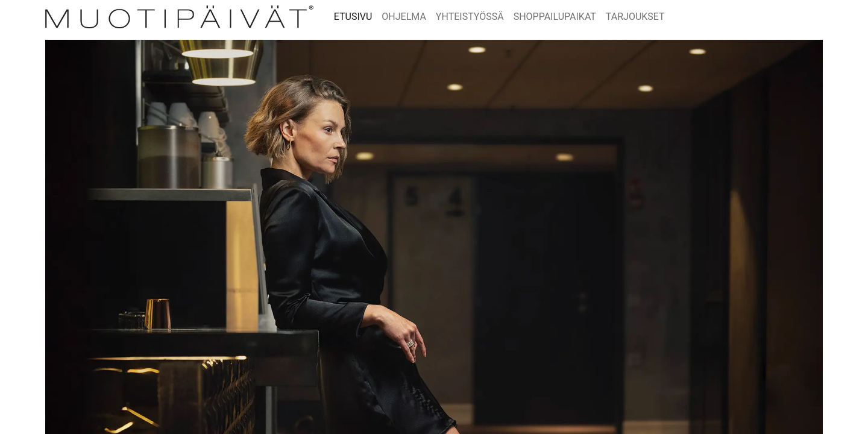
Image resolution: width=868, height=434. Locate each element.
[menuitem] (353, 17)
